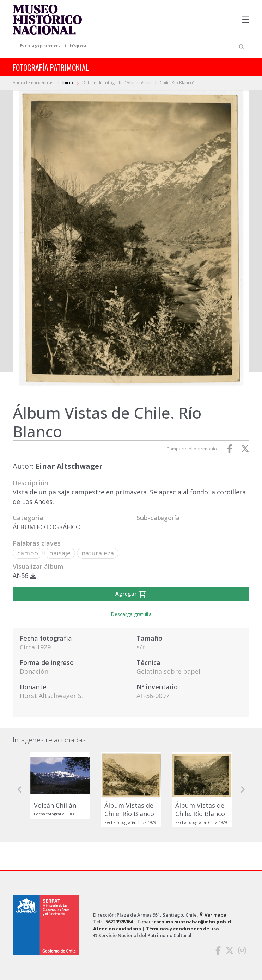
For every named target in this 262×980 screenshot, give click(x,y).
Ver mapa (213, 915)
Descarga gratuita (131, 614)
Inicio (68, 83)
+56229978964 (118, 922)
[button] (20, 790)
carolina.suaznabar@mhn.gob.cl (193, 922)
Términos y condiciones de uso (182, 929)
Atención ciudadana (117, 929)
